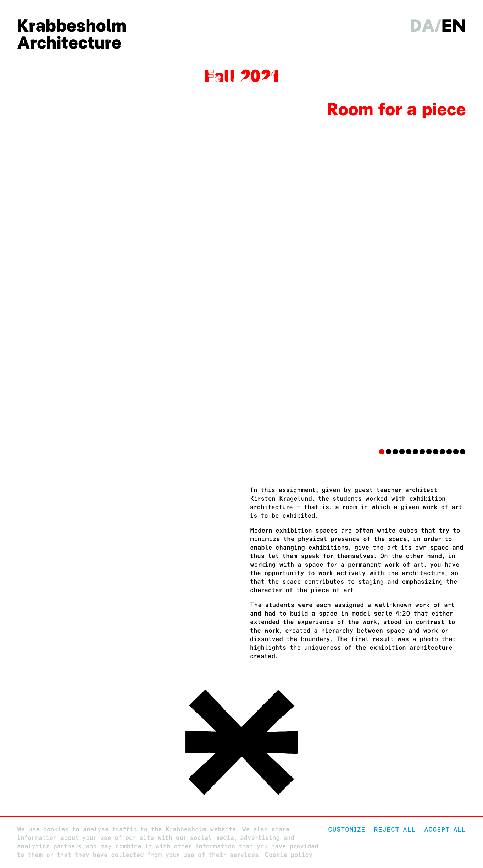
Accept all (445, 829)
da (422, 26)
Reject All (395, 829)
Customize (347, 829)
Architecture (69, 43)
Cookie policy (288, 855)
